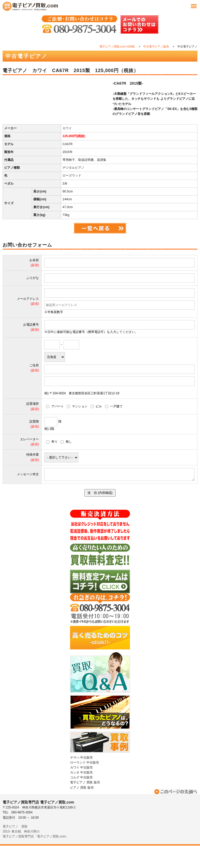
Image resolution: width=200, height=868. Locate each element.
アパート (55, 429)
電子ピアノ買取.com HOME (117, 46)
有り (52, 464)
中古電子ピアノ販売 (156, 46)
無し (66, 464)
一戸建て (114, 429)
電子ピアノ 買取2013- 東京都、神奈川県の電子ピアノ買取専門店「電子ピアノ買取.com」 (36, 854)
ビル (96, 429)
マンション (77, 429)
